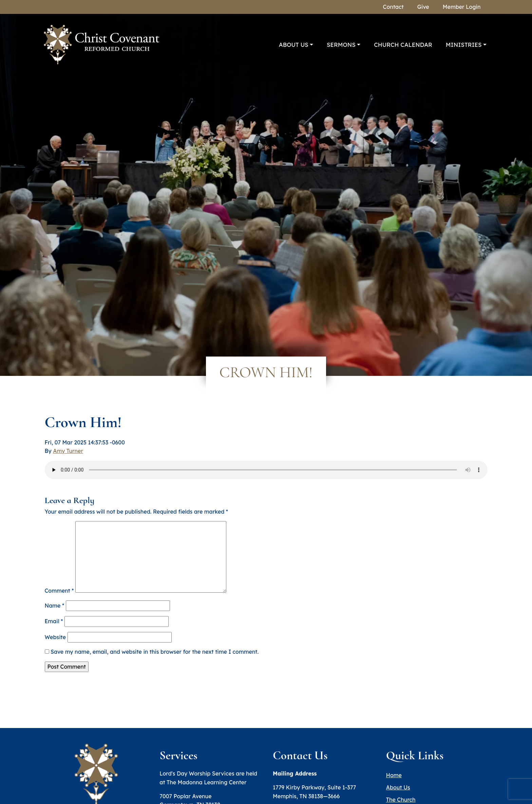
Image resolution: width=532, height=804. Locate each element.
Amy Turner (68, 451)
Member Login (462, 7)
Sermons (341, 45)
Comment (59, 591)
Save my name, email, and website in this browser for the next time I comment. (155, 652)
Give (423, 7)
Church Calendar (403, 45)
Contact (393, 7)
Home (394, 775)
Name (55, 606)
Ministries (464, 45)
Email (54, 621)
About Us (294, 45)
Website (55, 637)
